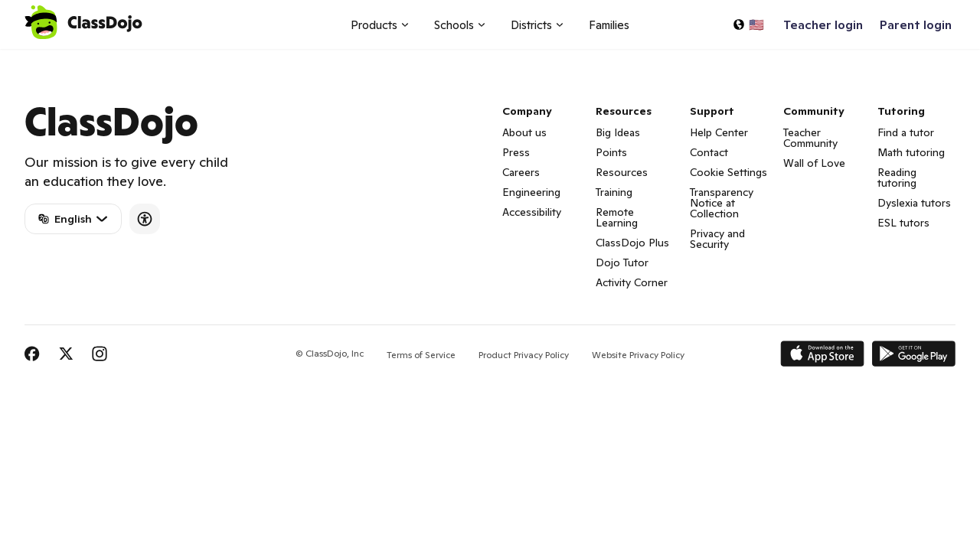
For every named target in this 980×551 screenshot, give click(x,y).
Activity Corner (632, 282)
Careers (521, 172)
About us (524, 132)
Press (516, 152)
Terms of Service (421, 355)
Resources (622, 172)
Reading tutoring (897, 178)
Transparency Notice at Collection (722, 203)
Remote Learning (617, 217)
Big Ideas (618, 132)
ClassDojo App (42, 58)
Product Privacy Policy (524, 355)
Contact (709, 152)
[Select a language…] (748, 24)
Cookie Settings (728, 172)
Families (609, 25)
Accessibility (532, 212)
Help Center (719, 132)
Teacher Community (810, 138)
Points (611, 152)
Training (614, 192)
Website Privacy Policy (638, 355)
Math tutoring (911, 152)
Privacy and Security (717, 239)
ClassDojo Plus (632, 243)
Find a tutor (906, 132)
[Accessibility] (145, 219)
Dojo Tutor (622, 262)
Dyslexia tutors (914, 203)
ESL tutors (903, 223)
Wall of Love (814, 163)
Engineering (531, 192)
